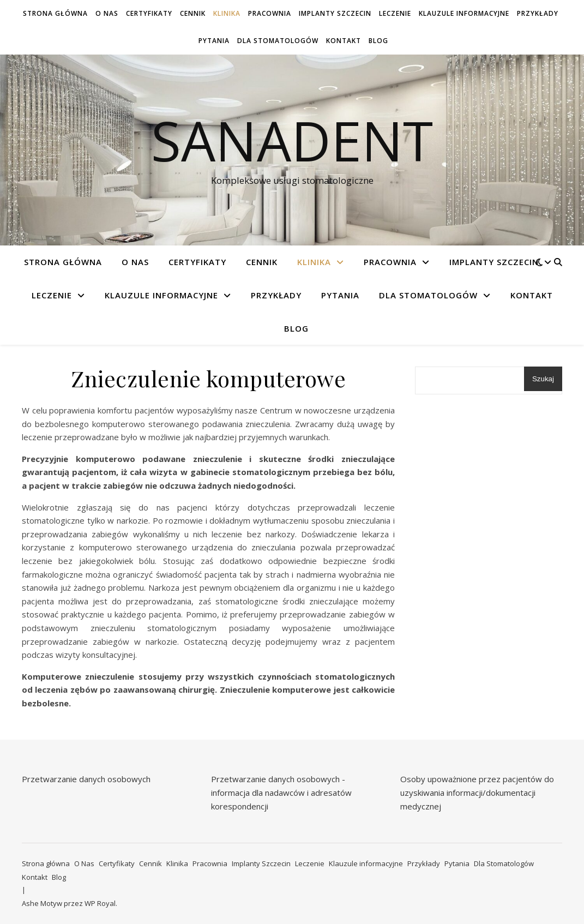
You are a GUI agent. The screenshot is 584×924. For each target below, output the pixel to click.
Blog (378, 41)
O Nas (107, 13)
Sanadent (292, 140)
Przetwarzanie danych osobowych (86, 779)
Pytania (214, 41)
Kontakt (344, 41)
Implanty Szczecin (335, 13)
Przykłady (538, 13)
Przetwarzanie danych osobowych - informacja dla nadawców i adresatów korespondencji (281, 792)
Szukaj (543, 379)
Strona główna (55, 13)
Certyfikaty (149, 13)
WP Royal (100, 903)
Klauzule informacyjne (464, 13)
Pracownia (270, 13)
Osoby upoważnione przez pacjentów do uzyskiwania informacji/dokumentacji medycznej (477, 792)
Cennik (193, 13)
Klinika (227, 13)
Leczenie (395, 13)
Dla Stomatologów (278, 41)
